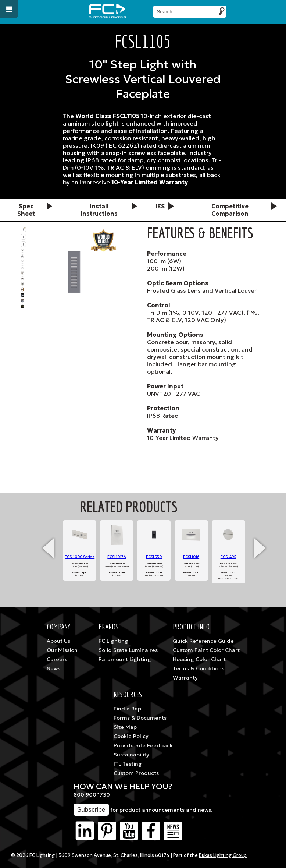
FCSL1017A (117, 557)
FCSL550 (154, 557)
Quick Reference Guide (203, 641)
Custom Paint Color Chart (206, 650)
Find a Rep (127, 709)
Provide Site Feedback (143, 745)
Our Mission (62, 650)
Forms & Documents (140, 718)
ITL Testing (128, 764)
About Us (58, 641)
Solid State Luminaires (128, 650)
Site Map (125, 727)
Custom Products (136, 773)
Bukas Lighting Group (223, 855)
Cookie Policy (131, 736)
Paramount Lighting (125, 659)
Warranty (185, 678)
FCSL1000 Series (80, 557)
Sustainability (131, 755)
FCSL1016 (191, 557)
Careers (57, 659)
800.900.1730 (92, 795)
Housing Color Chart (199, 659)
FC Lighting (113, 641)
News (53, 668)
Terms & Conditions (199, 668)
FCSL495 (228, 557)
